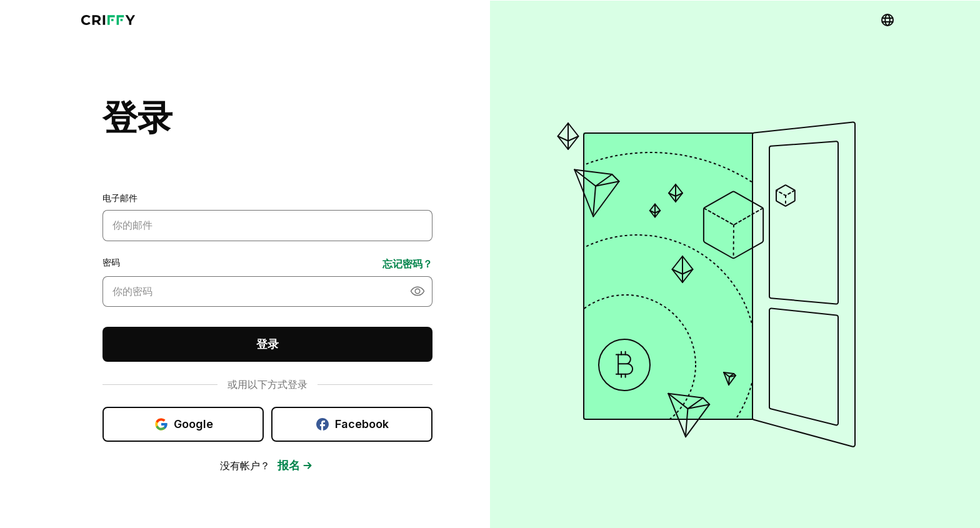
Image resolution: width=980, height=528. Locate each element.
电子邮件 (120, 194)
